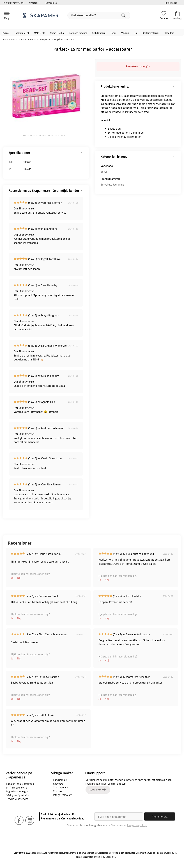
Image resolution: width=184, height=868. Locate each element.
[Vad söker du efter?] (99, 15)
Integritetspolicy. (137, 825)
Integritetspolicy (62, 795)
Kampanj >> (51, 3)
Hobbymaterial (21, 33)
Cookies (57, 791)
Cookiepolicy (60, 787)
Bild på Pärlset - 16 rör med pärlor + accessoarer (44, 136)
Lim (136, 33)
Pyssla (6, 33)
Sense (104, 172)
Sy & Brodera (99, 33)
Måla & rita (40, 33)
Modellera (169, 33)
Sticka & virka (57, 33)
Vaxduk (125, 33)
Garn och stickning (78, 33)
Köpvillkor (59, 784)
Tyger (113, 33)
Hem (5, 39)
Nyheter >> (34, 3)
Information (171, 3)
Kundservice (60, 780)
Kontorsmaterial (151, 33)
